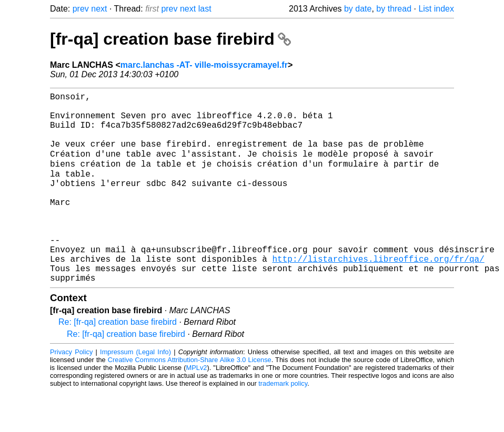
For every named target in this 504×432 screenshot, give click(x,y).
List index (436, 9)
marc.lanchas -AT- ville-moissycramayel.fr (204, 65)
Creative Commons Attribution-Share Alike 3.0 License (190, 400)
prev (81, 9)
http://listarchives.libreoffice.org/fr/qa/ (378, 295)
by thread (394, 9)
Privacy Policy (71, 392)
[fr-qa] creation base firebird (170, 39)
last (205, 9)
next (99, 9)
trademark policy (283, 424)
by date (358, 9)
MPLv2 (197, 408)
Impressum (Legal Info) (135, 392)
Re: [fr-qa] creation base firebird (118, 362)
